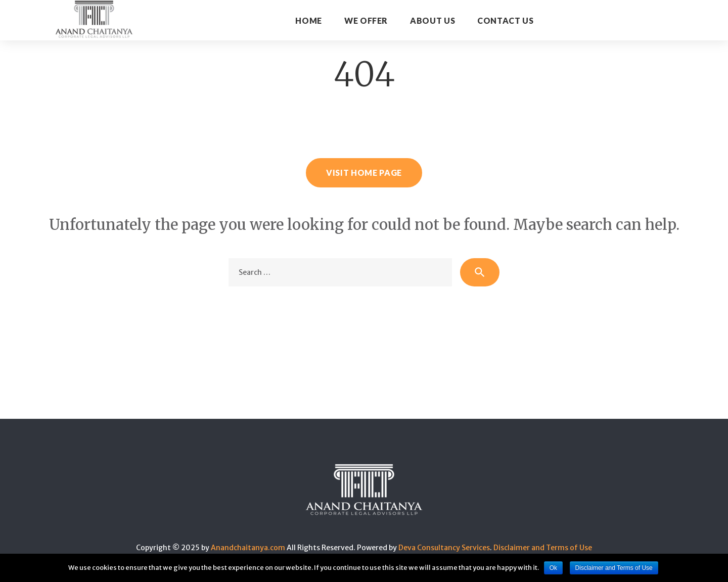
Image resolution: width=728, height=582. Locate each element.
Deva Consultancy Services (444, 548)
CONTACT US (505, 20)
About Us (433, 20)
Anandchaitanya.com (248, 548)
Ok (553, 568)
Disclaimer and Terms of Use (543, 548)
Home (309, 20)
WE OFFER (366, 20)
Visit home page (364, 173)
